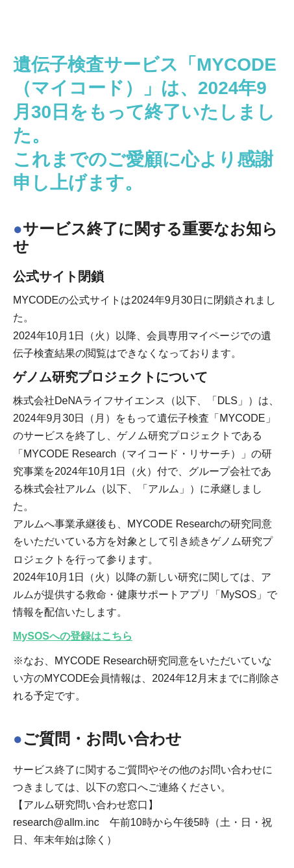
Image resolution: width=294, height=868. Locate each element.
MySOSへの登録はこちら (73, 636)
